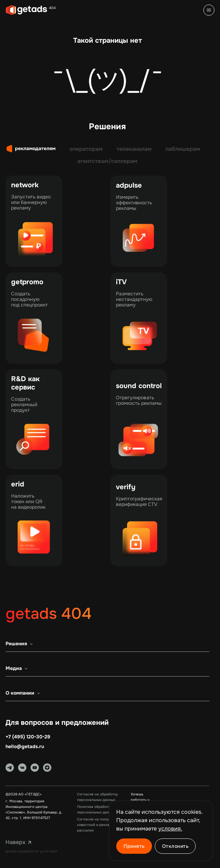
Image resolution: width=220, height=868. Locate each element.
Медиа (18, 669)
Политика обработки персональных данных (96, 809)
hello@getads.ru (25, 747)
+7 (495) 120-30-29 (28, 737)
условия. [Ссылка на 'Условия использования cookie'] (170, 829)
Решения (20, 644)
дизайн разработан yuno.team (32, 851)
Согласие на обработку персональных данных (97, 797)
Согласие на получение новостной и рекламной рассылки (98, 825)
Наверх (20, 842)
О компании (24, 693)
